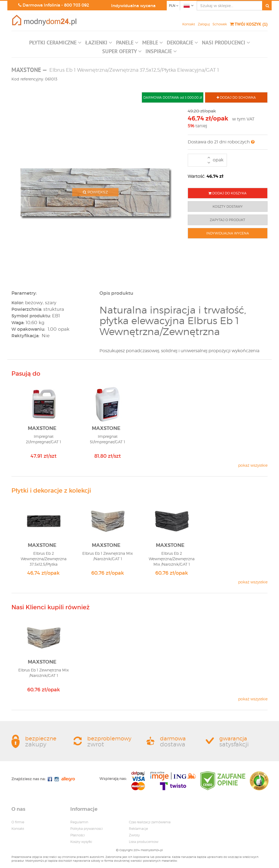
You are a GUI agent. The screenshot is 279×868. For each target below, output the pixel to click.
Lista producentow (144, 842)
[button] (55, 44)
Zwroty (134, 835)
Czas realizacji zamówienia (150, 822)
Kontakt (189, 24)
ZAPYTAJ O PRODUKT (228, 220)
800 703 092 (77, 5)
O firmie (18, 822)
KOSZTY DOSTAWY (228, 207)
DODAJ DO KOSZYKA (228, 193)
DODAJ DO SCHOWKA (236, 97)
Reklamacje (138, 829)
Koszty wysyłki (81, 842)
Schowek (220, 24)
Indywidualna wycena (133, 6)
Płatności (78, 835)
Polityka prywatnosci (87, 829)
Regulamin (79, 822)
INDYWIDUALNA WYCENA (228, 233)
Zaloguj (204, 24)
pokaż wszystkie (253, 465)
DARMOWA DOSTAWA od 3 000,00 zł (173, 97)
